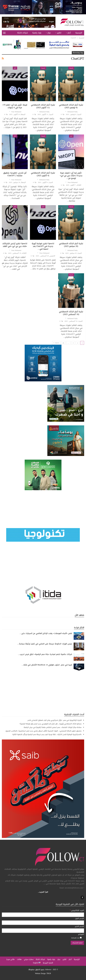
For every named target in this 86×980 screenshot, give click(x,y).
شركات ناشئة (23, 33)
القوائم (81, 934)
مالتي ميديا (10, 959)
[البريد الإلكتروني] (43, 915)
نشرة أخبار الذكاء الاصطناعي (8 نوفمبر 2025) (71, 106)
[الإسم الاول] (43, 923)
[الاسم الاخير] (43, 931)
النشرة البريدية (48, 963)
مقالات (19, 959)
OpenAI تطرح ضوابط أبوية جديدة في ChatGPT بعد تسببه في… (43, 246)
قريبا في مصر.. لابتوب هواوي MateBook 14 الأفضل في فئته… (47, 665)
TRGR (49, 973)
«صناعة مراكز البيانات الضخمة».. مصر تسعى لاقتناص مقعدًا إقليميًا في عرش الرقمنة (52, 727)
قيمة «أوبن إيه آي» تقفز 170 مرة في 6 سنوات (15, 106)
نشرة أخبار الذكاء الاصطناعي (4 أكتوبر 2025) (43, 174)
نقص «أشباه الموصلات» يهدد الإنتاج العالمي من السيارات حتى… (46, 633)
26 (63, 343)
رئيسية (71, 68)
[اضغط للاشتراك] (77, 943)
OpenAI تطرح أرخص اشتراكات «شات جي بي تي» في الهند (15, 245)
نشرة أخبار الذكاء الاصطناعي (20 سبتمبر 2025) (71, 245)
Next (56, 343)
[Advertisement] (43, 692)
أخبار (69, 33)
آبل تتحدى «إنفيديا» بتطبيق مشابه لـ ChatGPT (15, 174)
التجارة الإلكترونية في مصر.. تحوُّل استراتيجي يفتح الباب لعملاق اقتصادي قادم (55, 720)
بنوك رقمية (37, 33)
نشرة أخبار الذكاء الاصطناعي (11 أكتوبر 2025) (43, 106)
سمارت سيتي (29, 959)
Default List (76, 938)
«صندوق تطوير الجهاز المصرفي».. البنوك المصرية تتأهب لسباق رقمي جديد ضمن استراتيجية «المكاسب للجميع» (44, 731)
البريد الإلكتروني (77, 910)
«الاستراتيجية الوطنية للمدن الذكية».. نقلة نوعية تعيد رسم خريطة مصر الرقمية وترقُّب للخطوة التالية (47, 734)
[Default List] (81, 938)
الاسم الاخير (79, 926)
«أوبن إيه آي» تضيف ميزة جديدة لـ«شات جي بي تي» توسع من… (71, 176)
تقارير (59, 33)
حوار (49, 33)
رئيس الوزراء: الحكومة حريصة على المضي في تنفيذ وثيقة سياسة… (45, 644)
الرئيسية (79, 33)
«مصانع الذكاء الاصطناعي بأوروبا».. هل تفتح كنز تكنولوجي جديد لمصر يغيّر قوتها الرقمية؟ (51, 724)
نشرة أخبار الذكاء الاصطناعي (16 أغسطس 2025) (71, 313)
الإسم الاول (80, 918)
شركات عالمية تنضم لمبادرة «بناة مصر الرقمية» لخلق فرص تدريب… (45, 654)
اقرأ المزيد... (43, 892)
